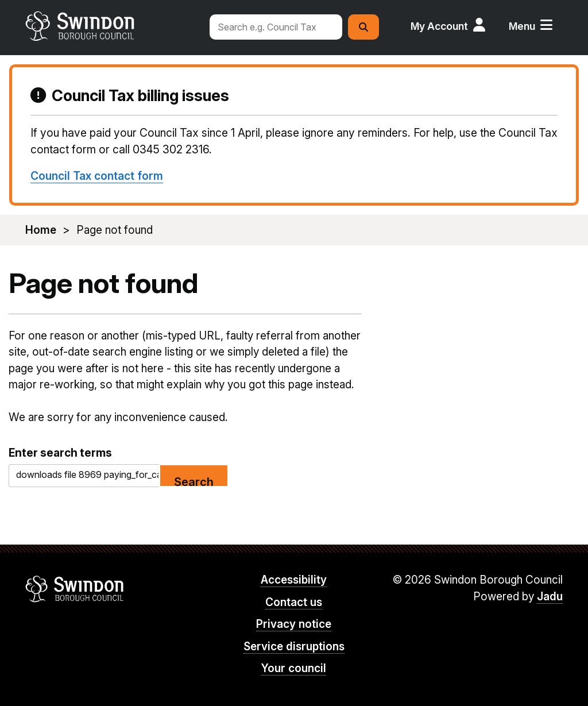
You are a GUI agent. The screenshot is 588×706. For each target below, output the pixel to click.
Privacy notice (294, 624)
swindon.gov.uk (112, 26)
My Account (439, 26)
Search (194, 481)
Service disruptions (294, 647)
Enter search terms (60, 453)
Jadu (550, 597)
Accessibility (294, 580)
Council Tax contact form (97, 176)
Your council (294, 668)
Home (41, 230)
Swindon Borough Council (75, 589)
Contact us (294, 602)
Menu (522, 26)
